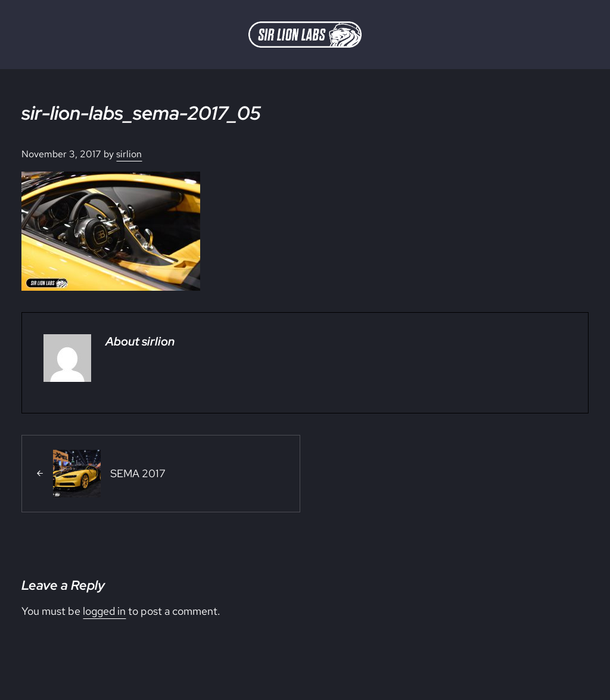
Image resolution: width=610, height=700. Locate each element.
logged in (104, 611)
